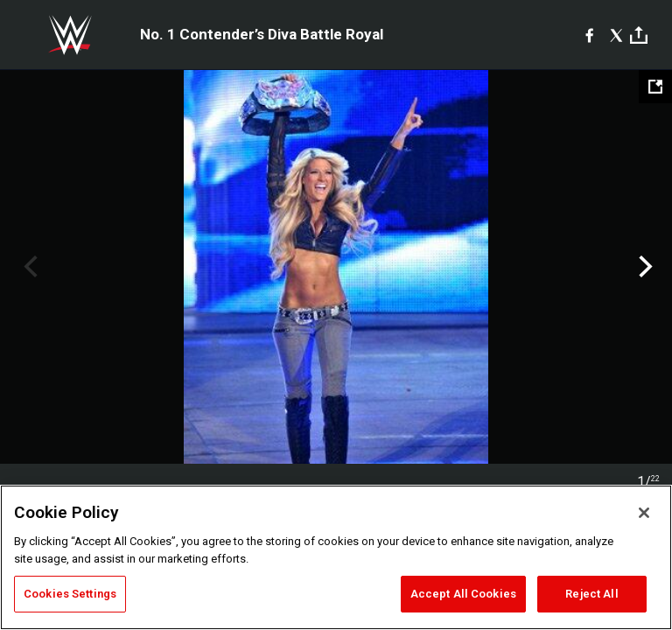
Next (644, 267)
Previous (28, 267)
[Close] (644, 513)
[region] (336, 557)
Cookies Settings (70, 594)
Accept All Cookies (463, 594)
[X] (616, 35)
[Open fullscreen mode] (655, 87)
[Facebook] (589, 35)
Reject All (591, 594)
